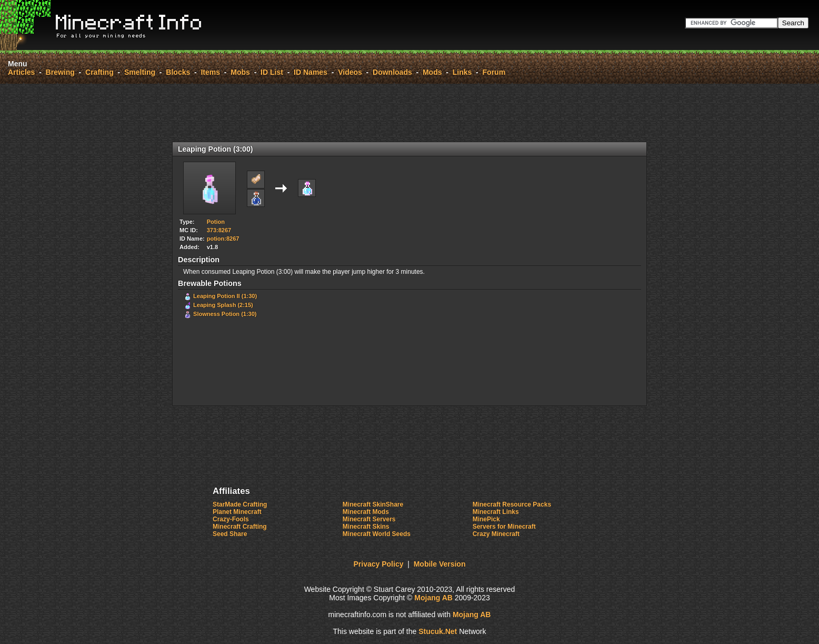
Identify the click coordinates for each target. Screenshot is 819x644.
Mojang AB (433, 598)
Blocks (178, 72)
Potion (216, 222)
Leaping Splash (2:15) (223, 305)
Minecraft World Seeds (377, 534)
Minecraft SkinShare (373, 504)
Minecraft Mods (366, 512)
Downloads (392, 72)
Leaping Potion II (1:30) (225, 296)
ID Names (311, 72)
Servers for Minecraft (504, 527)
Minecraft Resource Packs (512, 504)
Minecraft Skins (366, 527)
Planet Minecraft (237, 512)
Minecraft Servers (369, 519)
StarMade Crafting (240, 504)
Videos (350, 72)
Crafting (99, 72)
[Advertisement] (409, 113)
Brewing (60, 72)
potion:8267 (223, 239)
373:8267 (219, 230)
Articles (21, 72)
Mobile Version (440, 564)
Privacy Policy (379, 564)
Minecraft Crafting (240, 527)
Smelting (140, 72)
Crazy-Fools (231, 519)
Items (210, 72)
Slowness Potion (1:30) (225, 314)
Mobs (240, 72)
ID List (272, 72)
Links (462, 72)
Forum (494, 72)
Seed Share (230, 534)
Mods (432, 72)
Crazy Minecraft (496, 534)
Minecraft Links (496, 512)
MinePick (486, 519)
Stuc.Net (438, 631)
